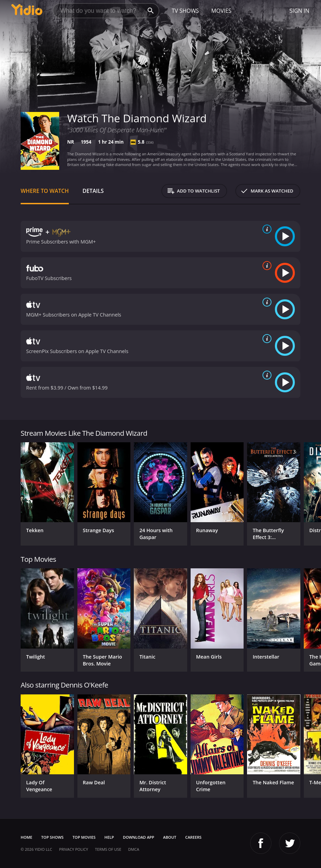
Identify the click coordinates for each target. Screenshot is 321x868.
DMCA (133, 849)
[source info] (266, 229)
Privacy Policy (74, 849)
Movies (221, 11)
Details (93, 191)
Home (26, 837)
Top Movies (84, 837)
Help (109, 837)
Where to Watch (45, 191)
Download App (138, 837)
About (170, 837)
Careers (193, 837)
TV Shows (185, 11)
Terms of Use (108, 849)
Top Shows (52, 837)
